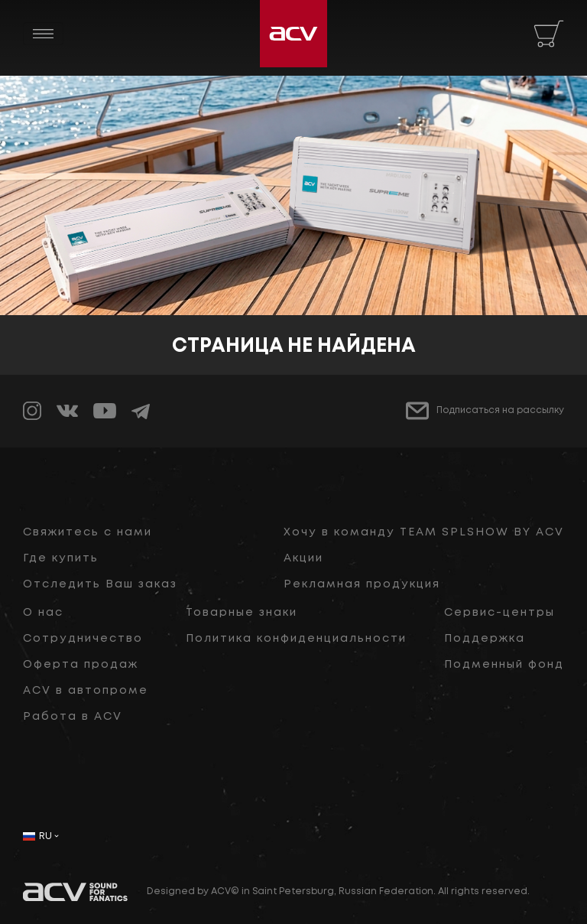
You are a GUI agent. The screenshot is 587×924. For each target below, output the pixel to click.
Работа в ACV (73, 717)
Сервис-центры (499, 613)
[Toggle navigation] (43, 34)
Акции (303, 558)
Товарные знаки (242, 613)
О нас (43, 613)
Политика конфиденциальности (296, 639)
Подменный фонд (504, 665)
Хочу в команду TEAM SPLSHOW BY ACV (424, 532)
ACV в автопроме (86, 691)
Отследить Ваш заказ (100, 584)
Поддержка (485, 639)
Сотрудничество (83, 639)
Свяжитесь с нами (88, 532)
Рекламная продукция (362, 584)
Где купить (61, 558)
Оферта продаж (81, 665)
